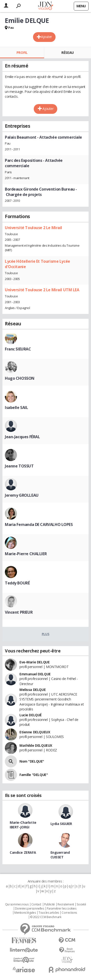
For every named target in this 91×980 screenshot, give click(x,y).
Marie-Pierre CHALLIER (26, 554)
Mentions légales (25, 913)
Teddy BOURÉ (17, 583)
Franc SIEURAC (18, 349)
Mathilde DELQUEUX (36, 745)
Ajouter (46, 37)
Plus (45, 634)
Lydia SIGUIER (61, 824)
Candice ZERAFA (23, 852)
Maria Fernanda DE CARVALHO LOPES (39, 524)
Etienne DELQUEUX (35, 732)
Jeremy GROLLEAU (22, 495)
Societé (81, 904)
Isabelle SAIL (17, 408)
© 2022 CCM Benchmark (46, 917)
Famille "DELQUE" (34, 775)
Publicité (50, 904)
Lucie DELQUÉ (31, 715)
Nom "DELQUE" (32, 761)
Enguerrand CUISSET (60, 855)
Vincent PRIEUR (19, 612)
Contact (36, 904)
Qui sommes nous (17, 904)
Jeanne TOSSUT (19, 466)
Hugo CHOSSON (20, 378)
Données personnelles (30, 909)
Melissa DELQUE (33, 690)
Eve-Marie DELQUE (34, 662)
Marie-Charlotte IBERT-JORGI (23, 825)
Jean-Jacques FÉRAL (22, 437)
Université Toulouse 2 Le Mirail (33, 228)
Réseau (67, 53)
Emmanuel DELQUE (35, 674)
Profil (22, 53)
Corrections (69, 913)
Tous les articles (49, 913)
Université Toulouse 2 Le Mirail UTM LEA (42, 290)
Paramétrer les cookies (62, 909)
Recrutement (66, 904)
